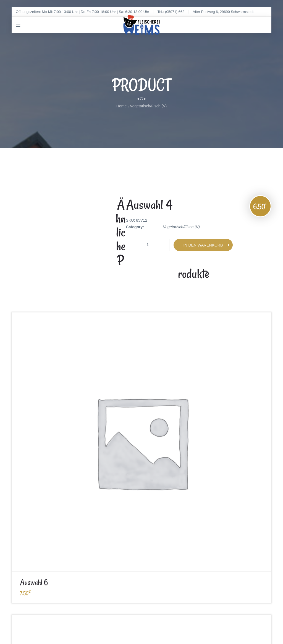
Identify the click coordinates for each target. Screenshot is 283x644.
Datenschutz (100, 502)
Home (121, 106)
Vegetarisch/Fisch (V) (148, 106)
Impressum (21, 502)
